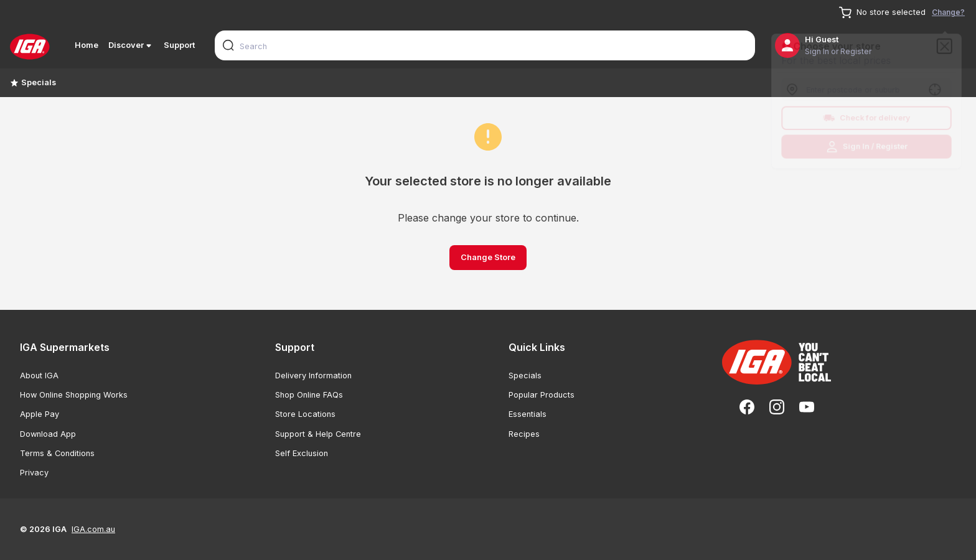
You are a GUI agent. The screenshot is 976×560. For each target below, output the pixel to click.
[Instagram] (777, 407)
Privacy (34, 473)
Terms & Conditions (57, 453)
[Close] (948, 44)
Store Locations (305, 414)
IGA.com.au (93, 529)
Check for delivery (867, 119)
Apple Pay (40, 414)
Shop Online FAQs (309, 395)
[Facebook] (747, 407)
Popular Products (542, 395)
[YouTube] (807, 407)
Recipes (524, 434)
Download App (48, 434)
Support (179, 45)
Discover (131, 45)
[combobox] (485, 45)
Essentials (528, 414)
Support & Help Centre (318, 434)
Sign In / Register (867, 149)
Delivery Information (313, 376)
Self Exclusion (302, 453)
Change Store (488, 257)
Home (87, 45)
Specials (33, 82)
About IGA (39, 376)
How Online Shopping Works (74, 395)
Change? (948, 12)
